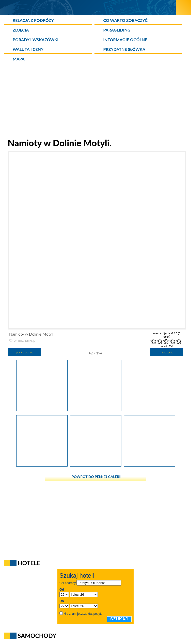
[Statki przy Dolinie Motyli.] (42, 465)
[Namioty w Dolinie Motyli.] (96, 409)
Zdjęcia (21, 30)
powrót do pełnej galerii (97, 477)
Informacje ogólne (125, 40)
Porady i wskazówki (36, 40)
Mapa (19, 59)
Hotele (29, 563)
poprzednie (24, 352)
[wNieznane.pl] (88, 8)
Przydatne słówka (124, 49)
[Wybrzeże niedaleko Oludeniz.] (96, 465)
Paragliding (117, 30)
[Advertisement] (95, 102)
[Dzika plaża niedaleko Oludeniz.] (150, 465)
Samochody (37, 636)
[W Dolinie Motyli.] (42, 409)
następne (166, 352)
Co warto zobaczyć (125, 20)
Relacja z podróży (33, 20)
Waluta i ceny (28, 49)
